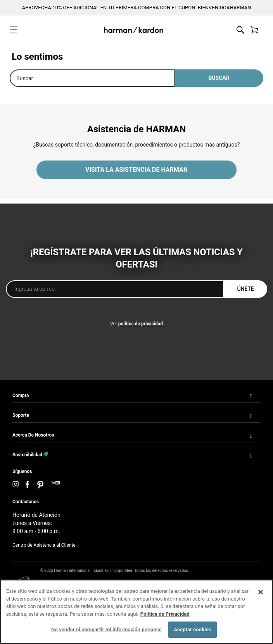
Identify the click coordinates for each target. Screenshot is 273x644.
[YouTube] (56, 485)
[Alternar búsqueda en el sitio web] (240, 30)
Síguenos (22, 471)
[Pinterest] (40, 485)
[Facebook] (28, 485)
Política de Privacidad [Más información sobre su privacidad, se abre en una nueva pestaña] (165, 614)
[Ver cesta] (254, 30)
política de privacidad (141, 324)
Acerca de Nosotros (33, 435)
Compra (21, 395)
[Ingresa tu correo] (115, 289)
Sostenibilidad (30, 455)
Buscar (219, 78)
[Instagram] (16, 485)
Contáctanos (26, 502)
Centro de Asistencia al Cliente (44, 545)
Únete (245, 289)
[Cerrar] (261, 592)
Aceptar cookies (192, 629)
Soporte (21, 415)
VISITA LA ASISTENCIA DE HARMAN (136, 170)
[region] (136, 612)
